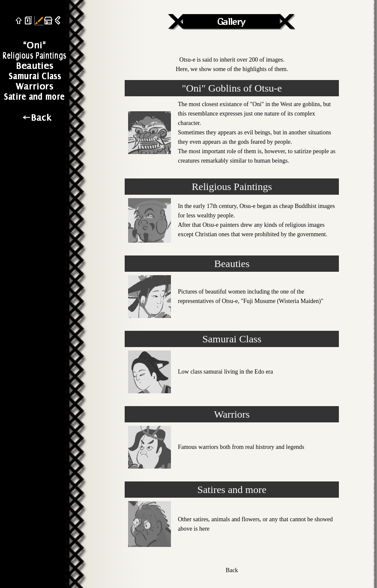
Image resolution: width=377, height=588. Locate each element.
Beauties (232, 264)
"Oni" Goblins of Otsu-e (232, 88)
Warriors (232, 414)
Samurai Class (232, 339)
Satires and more (232, 490)
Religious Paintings (232, 187)
